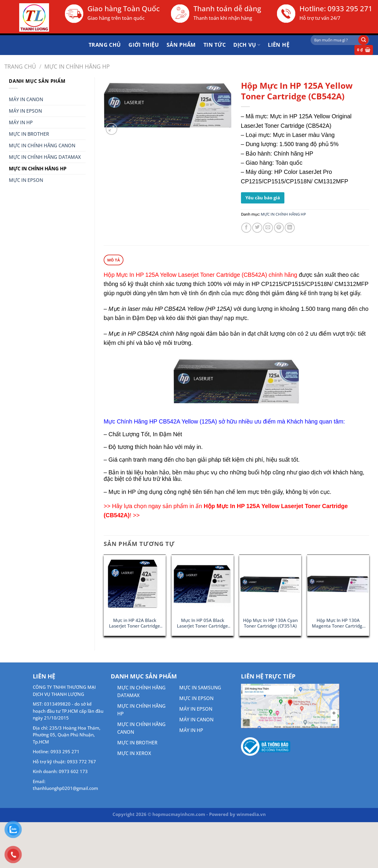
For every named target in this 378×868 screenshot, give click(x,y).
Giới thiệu (144, 45)
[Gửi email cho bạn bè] (268, 228)
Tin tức (215, 45)
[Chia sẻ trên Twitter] (257, 228)
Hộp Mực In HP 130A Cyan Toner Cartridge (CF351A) (270, 623)
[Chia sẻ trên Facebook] (246, 228)
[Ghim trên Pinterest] (279, 228)
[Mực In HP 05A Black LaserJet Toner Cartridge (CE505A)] (203, 584)
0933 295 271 (350, 8)
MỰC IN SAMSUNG (200, 687)
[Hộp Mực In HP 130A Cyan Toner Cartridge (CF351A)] (270, 584)
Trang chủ (105, 45)
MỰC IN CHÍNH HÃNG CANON (42, 146)
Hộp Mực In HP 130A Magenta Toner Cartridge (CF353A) (338, 623)
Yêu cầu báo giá (263, 198)
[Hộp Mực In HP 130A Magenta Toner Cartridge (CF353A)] (338, 584)
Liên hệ (279, 45)
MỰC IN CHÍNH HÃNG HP (77, 66)
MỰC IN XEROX (134, 753)
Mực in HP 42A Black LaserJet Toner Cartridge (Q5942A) (135, 623)
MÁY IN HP (21, 122)
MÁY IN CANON (26, 99)
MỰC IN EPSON (26, 180)
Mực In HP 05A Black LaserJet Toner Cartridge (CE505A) (202, 623)
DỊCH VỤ (247, 45)
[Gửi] (363, 40)
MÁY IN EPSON (25, 111)
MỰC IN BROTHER (29, 134)
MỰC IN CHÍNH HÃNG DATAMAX (45, 157)
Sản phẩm (181, 45)
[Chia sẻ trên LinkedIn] (290, 228)
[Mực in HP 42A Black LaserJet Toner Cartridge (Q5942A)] (135, 584)
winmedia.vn (251, 814)
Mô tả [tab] (114, 260)
